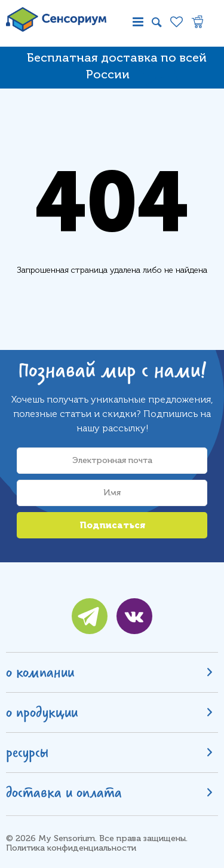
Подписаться (112, 525)
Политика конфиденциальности (71, 848)
